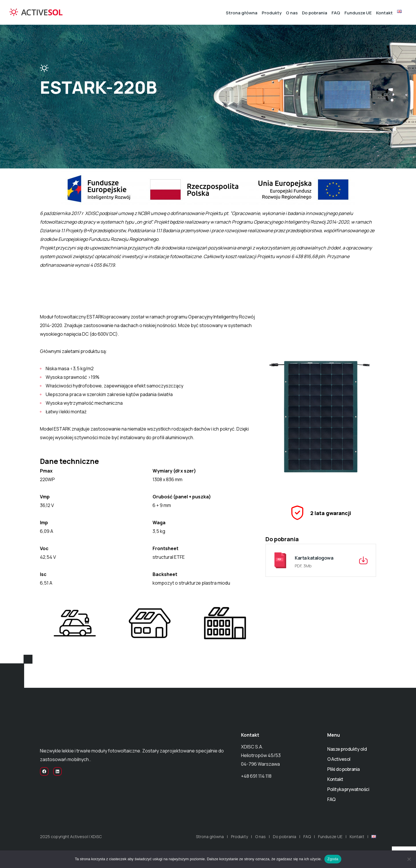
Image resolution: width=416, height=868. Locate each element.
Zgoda (333, 859)
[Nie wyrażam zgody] (409, 859)
